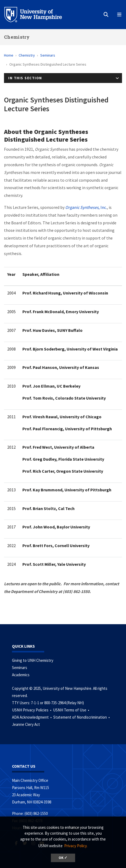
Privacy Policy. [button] (76, 846)
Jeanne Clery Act (26, 724)
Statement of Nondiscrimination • (82, 717)
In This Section (25, 78)
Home (9, 55)
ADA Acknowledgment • (32, 717)
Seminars (48, 55)
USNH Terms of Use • (72, 710)
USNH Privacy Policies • (32, 710)
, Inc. (86, 207)
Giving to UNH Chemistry (33, 660)
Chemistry (17, 37)
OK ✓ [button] (63, 858)
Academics (21, 675)
